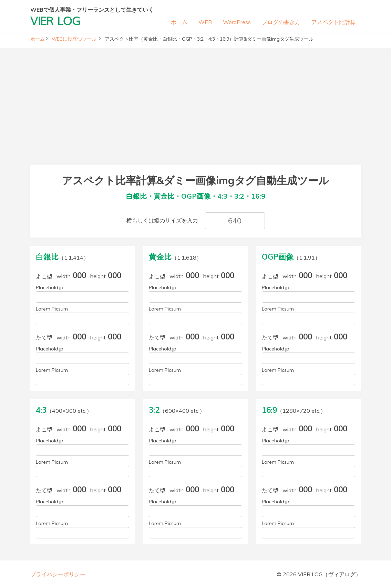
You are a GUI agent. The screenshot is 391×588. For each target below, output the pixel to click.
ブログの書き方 (281, 22)
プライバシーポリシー (58, 574)
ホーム (179, 22)
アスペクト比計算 (333, 22)
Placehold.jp (50, 287)
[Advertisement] (195, 96)
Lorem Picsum (52, 309)
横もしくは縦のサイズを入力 (162, 220)
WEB (205, 22)
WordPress (237, 22)
